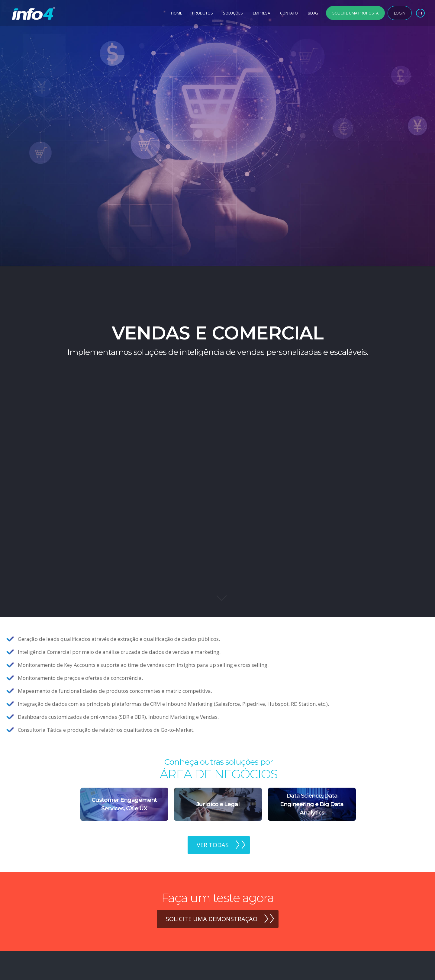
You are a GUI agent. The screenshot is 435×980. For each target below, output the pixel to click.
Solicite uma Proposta (355, 13)
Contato (289, 13)
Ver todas (213, 845)
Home (177, 13)
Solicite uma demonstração (212, 919)
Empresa (261, 13)
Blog (313, 13)
